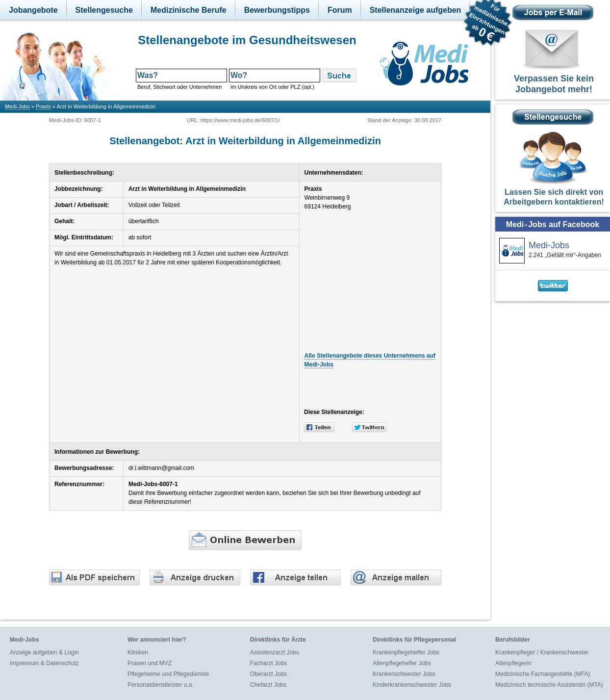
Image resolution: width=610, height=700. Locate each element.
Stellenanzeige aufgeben (416, 10)
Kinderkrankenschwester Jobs (412, 685)
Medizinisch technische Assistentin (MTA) (549, 685)
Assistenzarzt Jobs (275, 652)
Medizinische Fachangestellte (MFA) (543, 674)
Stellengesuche (104, 10)
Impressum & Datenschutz (44, 663)
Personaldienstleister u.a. (161, 685)
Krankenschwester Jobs (404, 674)
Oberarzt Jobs (268, 674)
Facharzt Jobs (268, 663)
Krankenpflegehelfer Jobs (406, 652)
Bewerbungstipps (277, 10)
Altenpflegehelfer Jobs (402, 663)
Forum (340, 10)
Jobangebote (33, 10)
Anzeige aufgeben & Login (44, 652)
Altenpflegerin (513, 663)
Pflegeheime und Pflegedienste (168, 674)
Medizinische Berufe (189, 10)
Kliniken (138, 652)
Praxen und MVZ (150, 663)
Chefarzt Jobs (268, 685)
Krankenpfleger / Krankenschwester (542, 652)
